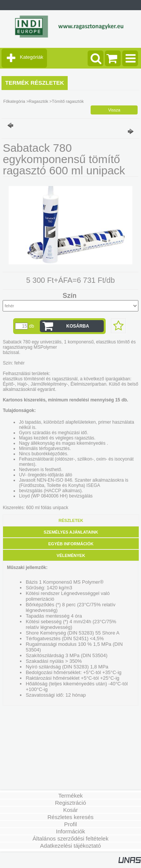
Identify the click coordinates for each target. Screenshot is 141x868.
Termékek (70, 796)
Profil (70, 824)
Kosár (70, 810)
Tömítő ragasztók (68, 101)
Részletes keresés (70, 817)
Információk (71, 831)
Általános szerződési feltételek (71, 838)
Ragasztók (38, 101)
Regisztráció (70, 803)
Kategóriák (32, 57)
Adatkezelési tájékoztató (71, 846)
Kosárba (78, 326)
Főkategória (14, 101)
